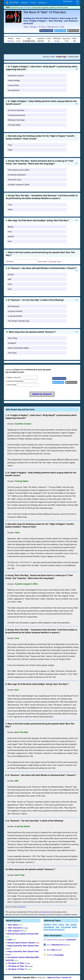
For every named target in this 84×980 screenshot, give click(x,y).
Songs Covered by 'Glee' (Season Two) (23, 951)
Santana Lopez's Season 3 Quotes (21, 942)
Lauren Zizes (13, 85)
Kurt (10, 241)
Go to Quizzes (58, 945)
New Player (68, 1)
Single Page (61, 56)
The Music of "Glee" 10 (18, 966)
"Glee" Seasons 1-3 (15, 931)
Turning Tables (14, 125)
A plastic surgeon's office (19, 184)
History (61, 925)
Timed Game (73, 56)
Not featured (14, 306)
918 (74, 41)
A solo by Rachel (15, 316)
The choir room (15, 179)
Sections (24, 3)
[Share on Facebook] (48, 30)
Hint (77, 69)
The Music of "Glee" (16, 963)
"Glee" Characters (15, 928)
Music (55, 925)
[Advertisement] (42, 48)
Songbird (12, 343)
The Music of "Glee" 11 (18, 969)
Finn (10, 231)
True (10, 145)
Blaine (11, 226)
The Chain (12, 353)
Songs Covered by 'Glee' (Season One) (23, 945)
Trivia (33, 3)
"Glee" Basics (13, 925)
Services (42, 3)
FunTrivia (55, 955)
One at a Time (49, 56)
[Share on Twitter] (61, 30)
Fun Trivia (12, 3)
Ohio (58, 927)
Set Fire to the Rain (16, 110)
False (10, 150)
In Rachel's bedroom (17, 175)
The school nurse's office (19, 170)
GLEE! (10, 939)
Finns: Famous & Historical (54, 930)
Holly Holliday (14, 80)
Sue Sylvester (14, 90)
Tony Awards (66, 927)
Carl (10, 289)
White (75, 927)
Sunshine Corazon (16, 75)
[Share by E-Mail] (73, 30)
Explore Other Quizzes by (61, 940)
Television (47, 925)
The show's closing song (19, 321)
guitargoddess (45, 912)
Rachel (11, 236)
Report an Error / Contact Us (59, 977)
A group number (15, 311)
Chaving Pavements (17, 115)
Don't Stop (13, 338)
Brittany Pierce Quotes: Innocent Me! (23, 934)
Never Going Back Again (18, 348)
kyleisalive (11, 41)
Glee (67, 925)
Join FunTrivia (26, 7)
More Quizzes (54, 950)
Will (10, 279)
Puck (10, 284)
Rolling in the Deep (16, 120)
